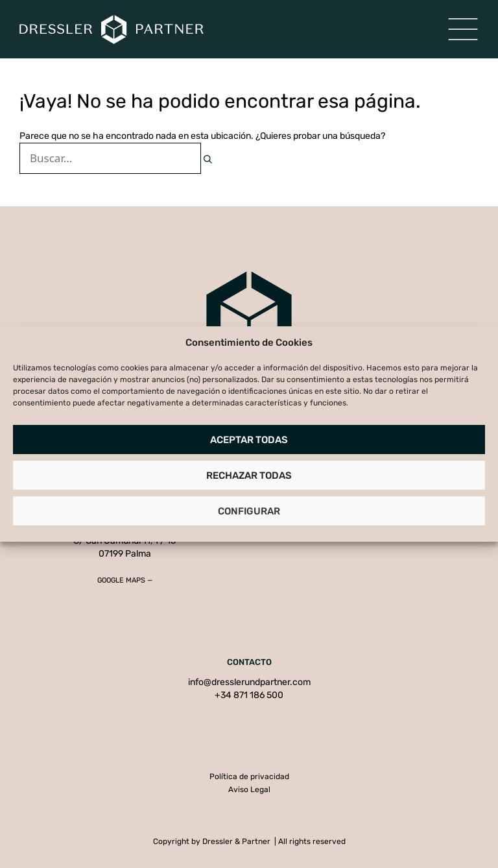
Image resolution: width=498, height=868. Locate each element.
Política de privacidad (249, 777)
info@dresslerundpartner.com (249, 682)
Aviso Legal (249, 790)
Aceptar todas (249, 440)
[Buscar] (208, 160)
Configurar (249, 511)
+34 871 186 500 (249, 695)
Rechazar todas (249, 476)
